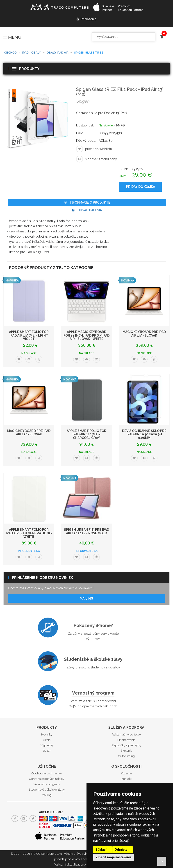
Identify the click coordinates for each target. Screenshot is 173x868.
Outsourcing (126, 756)
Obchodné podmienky (47, 773)
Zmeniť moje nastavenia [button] (114, 857)
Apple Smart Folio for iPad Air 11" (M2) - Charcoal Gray (86, 434)
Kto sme (126, 773)
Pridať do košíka (141, 187)
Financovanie (126, 740)
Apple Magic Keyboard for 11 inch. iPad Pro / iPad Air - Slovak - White (86, 335)
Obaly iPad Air (58, 53)
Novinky (47, 734)
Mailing (86, 598)
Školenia (126, 751)
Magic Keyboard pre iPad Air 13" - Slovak (144, 334)
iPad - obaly (32, 53)
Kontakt (126, 779)
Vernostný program (93, 693)
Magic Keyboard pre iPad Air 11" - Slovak (29, 433)
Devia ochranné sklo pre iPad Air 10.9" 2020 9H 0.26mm (144, 434)
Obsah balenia (87, 210)
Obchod (10, 53)
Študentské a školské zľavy (93, 659)
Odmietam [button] (123, 850)
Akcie (47, 740)
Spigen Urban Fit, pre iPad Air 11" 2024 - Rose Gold (86, 531)
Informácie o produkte (87, 202)
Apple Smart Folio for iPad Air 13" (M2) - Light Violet (29, 335)
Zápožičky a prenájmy (126, 745)
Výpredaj (47, 745)
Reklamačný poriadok (126, 734)
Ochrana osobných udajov (47, 779)
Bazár (47, 751)
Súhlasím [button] (102, 850)
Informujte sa (29, 551)
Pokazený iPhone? (93, 625)
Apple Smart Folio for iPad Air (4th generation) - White (29, 533)
